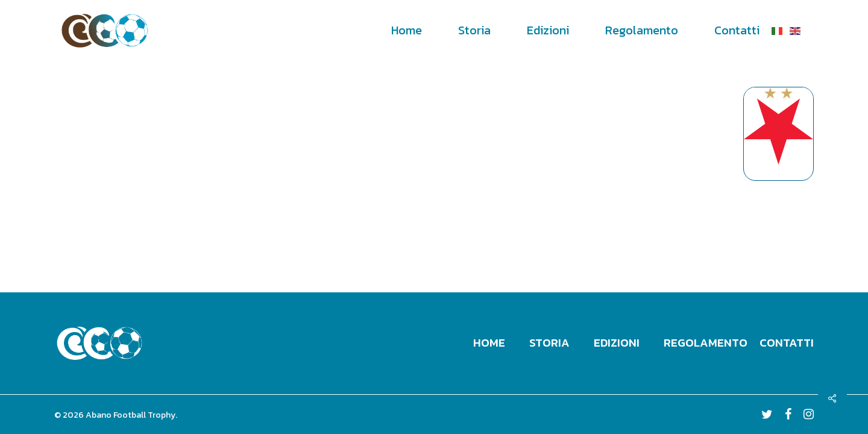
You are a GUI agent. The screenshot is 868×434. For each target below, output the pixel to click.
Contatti (787, 343)
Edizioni (617, 343)
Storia (549, 343)
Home (489, 343)
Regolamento (706, 343)
